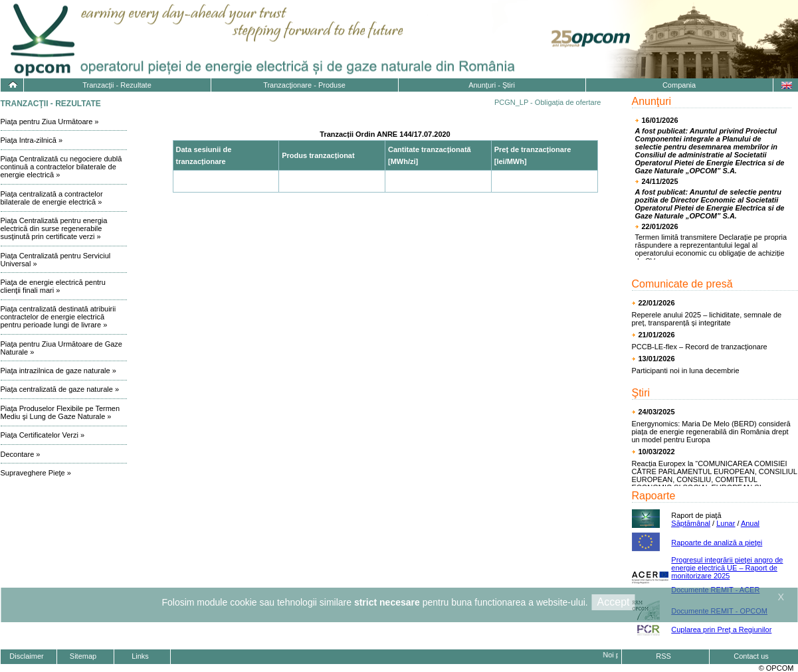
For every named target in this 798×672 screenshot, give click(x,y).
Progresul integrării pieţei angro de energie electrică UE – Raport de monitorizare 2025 (727, 568)
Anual (750, 523)
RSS (663, 656)
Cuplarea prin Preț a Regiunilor (721, 630)
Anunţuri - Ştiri (492, 85)
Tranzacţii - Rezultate (117, 85)
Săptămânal (691, 523)
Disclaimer (26, 656)
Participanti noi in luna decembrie (686, 371)
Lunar (726, 523)
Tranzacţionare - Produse (304, 85)
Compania (679, 85)
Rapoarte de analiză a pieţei (717, 543)
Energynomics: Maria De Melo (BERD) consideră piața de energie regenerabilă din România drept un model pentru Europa (711, 432)
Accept (614, 602)
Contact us (751, 656)
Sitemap (83, 656)
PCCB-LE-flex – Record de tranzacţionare (700, 347)
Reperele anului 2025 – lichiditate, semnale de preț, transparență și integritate (707, 319)
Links (140, 656)
